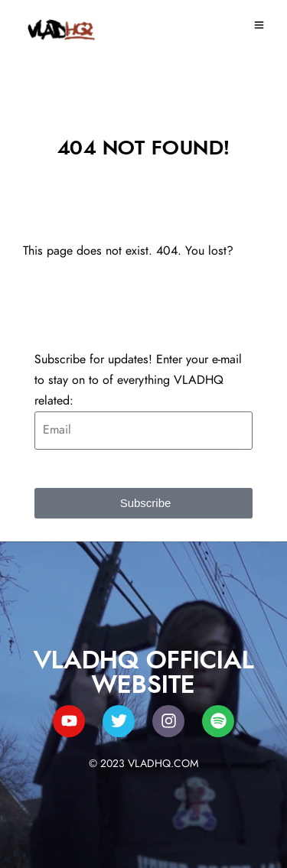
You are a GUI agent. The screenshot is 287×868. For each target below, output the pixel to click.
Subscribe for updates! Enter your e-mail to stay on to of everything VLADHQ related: (138, 380)
